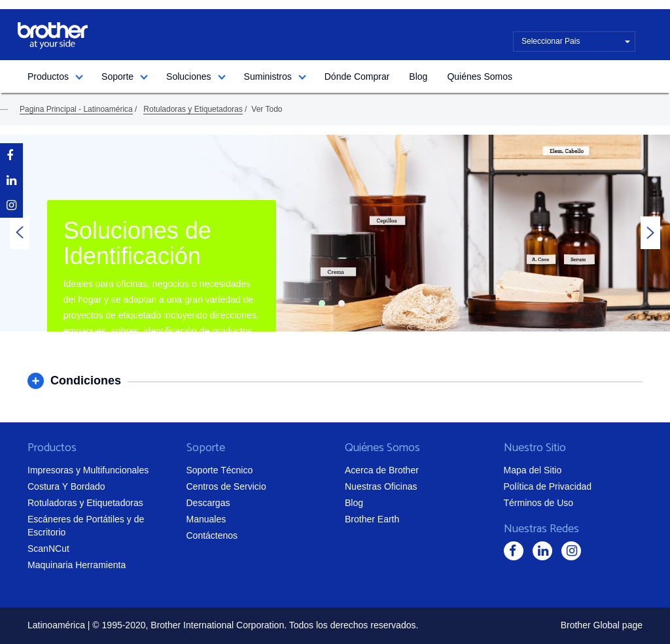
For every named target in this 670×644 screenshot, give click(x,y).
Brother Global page (602, 625)
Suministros (268, 76)
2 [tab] (342, 303)
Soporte (117, 76)
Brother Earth (372, 519)
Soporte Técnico (220, 470)
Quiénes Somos (480, 76)
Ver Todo (267, 109)
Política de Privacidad (548, 486)
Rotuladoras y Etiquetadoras (193, 109)
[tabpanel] (335, 233)
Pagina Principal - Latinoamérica (76, 109)
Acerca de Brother (382, 470)
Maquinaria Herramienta (77, 565)
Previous (20, 233)
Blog (418, 76)
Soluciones (189, 76)
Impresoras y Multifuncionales (88, 470)
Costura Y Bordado (66, 486)
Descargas (208, 503)
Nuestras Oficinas (381, 486)
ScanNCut (48, 549)
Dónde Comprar (357, 76)
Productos (48, 76)
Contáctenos (212, 535)
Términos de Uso (539, 503)
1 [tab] (322, 303)
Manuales (206, 519)
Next (650, 233)
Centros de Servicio (226, 486)
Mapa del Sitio (533, 470)
